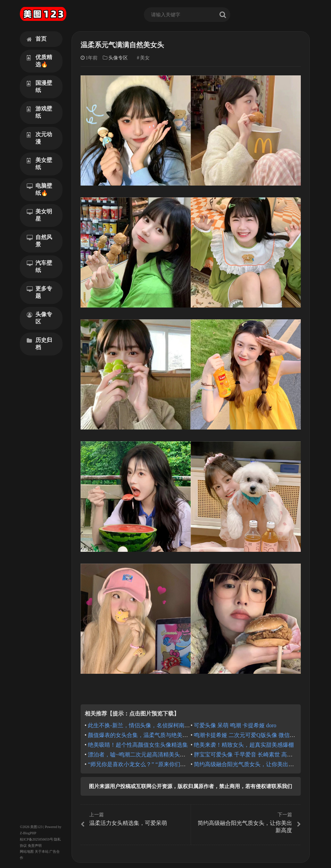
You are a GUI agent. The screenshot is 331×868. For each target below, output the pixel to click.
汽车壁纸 (39, 267)
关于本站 (42, 851)
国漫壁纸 (39, 87)
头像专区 (39, 318)
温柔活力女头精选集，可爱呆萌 (135, 819)
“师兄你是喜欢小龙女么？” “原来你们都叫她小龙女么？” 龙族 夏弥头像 (175, 764)
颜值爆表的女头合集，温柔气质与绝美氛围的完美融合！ (157, 735)
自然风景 (39, 241)
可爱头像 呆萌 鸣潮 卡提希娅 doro (235, 725)
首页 (37, 39)
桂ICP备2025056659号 (36, 839)
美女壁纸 (39, 164)
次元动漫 (39, 138)
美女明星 (39, 215)
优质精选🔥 (39, 61)
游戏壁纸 (39, 112)
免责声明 (35, 846)
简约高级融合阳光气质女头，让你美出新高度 (249, 764)
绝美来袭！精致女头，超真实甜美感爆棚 (244, 745)
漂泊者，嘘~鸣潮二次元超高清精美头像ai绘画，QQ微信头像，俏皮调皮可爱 (181, 755)
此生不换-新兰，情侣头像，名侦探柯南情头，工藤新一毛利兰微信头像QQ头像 (184, 725)
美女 (145, 58)
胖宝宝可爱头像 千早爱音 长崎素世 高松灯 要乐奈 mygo (262, 755)
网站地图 (27, 851)
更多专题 (39, 292)
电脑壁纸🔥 (39, 189)
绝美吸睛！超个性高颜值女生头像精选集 (138, 745)
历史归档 (39, 344)
